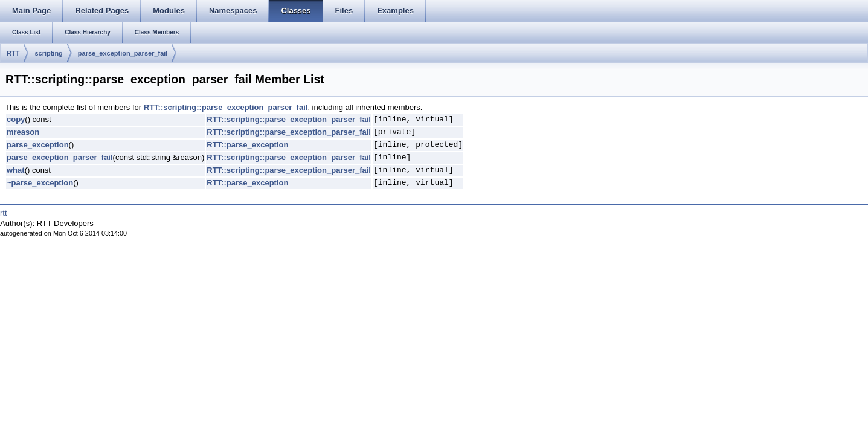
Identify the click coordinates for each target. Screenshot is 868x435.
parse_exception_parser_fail (123, 53)
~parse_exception (40, 183)
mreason (23, 132)
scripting (48, 53)
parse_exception (38, 145)
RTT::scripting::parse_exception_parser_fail (226, 107)
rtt (4, 213)
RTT (13, 53)
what (16, 170)
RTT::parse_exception (247, 145)
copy (16, 119)
